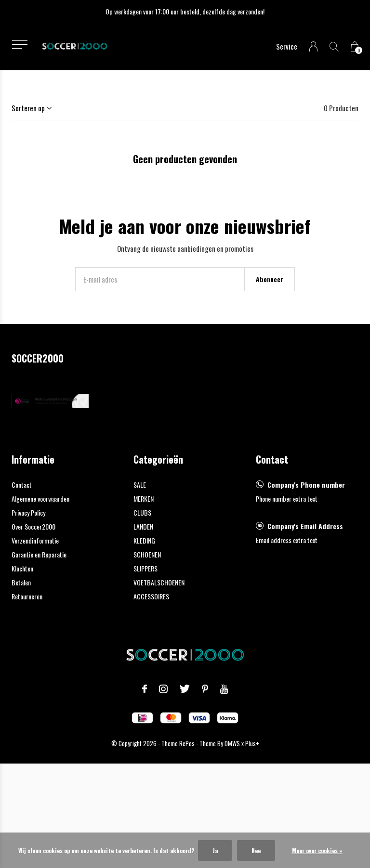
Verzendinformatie (35, 540)
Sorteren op (28, 108)
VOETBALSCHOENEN (159, 582)
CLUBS (142, 512)
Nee (256, 850)
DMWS (232, 743)
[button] (20, 45)
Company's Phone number (306, 485)
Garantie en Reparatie (39, 554)
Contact (22, 485)
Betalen (21, 582)
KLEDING (144, 540)
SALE (140, 485)
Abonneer (270, 279)
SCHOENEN (147, 554)
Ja (215, 850)
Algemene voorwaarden (40, 499)
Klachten (22, 568)
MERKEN (144, 499)
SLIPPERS (145, 568)
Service (287, 46)
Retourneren (27, 596)
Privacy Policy (28, 512)
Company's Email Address (305, 526)
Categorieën (158, 459)
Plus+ (252, 743)
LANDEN (143, 526)
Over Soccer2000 (33, 526)
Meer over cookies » (317, 850)
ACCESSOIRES (151, 596)
